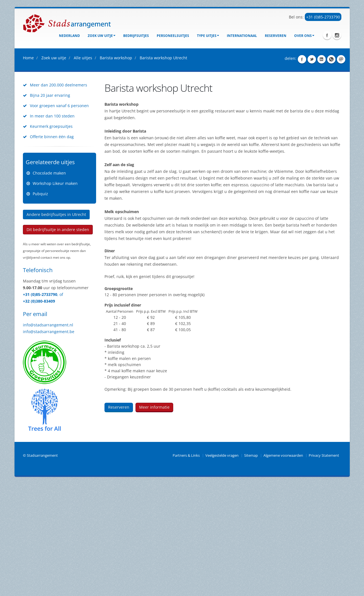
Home (28, 170)
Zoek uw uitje (102, 36)
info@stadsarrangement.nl (48, 437)
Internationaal (242, 36)
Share (302, 171)
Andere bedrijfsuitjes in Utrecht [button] (56, 327)
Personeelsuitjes (173, 36)
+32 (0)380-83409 (39, 413)
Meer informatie (154, 519)
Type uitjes (208, 36)
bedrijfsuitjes (136, 36)
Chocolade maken (49, 285)
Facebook (327, 35)
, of (60, 407)
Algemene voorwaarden (283, 568)
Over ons (304, 36)
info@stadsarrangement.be (49, 444)
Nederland (69, 36)
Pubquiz (40, 306)
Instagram (337, 35)
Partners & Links (186, 568)
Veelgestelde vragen (222, 568)
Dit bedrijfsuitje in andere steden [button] (58, 342)
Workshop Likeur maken (55, 295)
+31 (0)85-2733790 (323, 17)
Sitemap (251, 568)
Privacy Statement (324, 568)
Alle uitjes (83, 170)
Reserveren (276, 36)
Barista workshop (116, 170)
